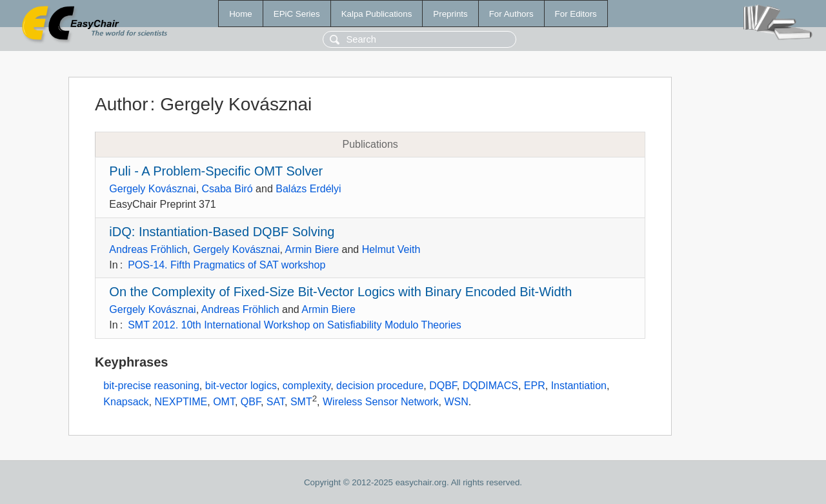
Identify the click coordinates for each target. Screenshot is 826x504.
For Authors (511, 14)
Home (241, 14)
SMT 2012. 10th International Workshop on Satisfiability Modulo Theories (295, 325)
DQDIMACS (490, 386)
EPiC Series (297, 14)
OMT (224, 402)
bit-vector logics (241, 386)
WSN (457, 402)
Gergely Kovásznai (152, 189)
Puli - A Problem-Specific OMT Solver (216, 171)
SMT (301, 402)
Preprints (450, 14)
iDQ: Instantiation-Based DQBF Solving (222, 232)
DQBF (443, 386)
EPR (535, 386)
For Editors (576, 14)
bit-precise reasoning (151, 386)
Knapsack (126, 402)
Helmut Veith (391, 249)
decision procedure (380, 386)
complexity (307, 386)
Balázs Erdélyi (308, 189)
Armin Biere (312, 249)
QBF (251, 402)
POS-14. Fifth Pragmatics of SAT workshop (227, 265)
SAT (276, 402)
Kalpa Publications (377, 14)
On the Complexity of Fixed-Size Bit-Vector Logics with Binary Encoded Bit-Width (340, 292)
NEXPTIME (181, 402)
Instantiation (579, 386)
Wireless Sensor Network (381, 402)
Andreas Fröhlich (148, 249)
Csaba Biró (227, 189)
